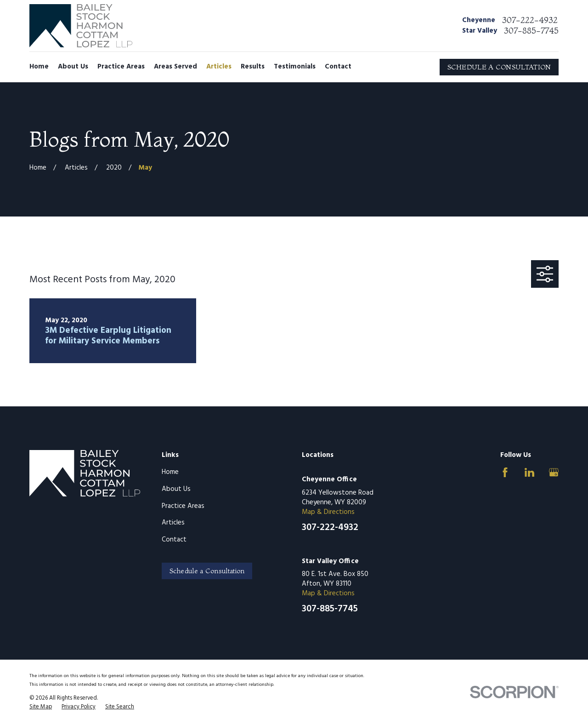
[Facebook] (505, 472)
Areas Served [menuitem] (175, 67)
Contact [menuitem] (338, 67)
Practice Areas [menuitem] (121, 67)
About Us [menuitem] (73, 67)
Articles (173, 523)
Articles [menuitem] (219, 67)
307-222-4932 (530, 20)
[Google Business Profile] (554, 472)
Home (170, 472)
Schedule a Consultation (207, 571)
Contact (174, 540)
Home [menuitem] (39, 67)
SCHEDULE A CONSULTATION (499, 67)
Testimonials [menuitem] (295, 67)
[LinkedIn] (529, 472)
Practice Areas (183, 506)
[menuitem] (41, 707)
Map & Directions (328, 512)
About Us (176, 489)
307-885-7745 (531, 31)
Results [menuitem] (253, 67)
